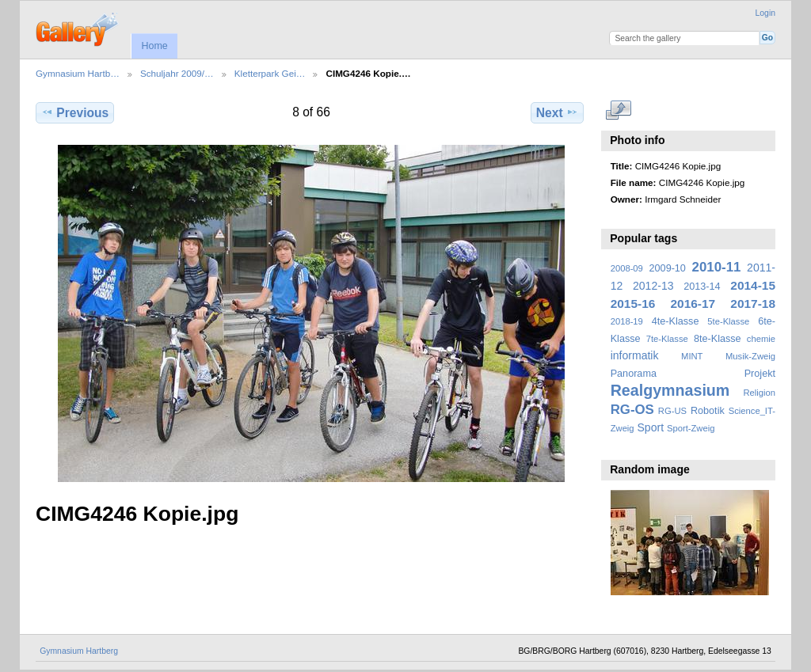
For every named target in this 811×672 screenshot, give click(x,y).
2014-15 (753, 285)
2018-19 (627, 321)
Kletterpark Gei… (270, 73)
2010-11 (717, 267)
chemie (761, 339)
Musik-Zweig (750, 356)
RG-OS (632, 410)
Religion (759, 393)
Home (154, 46)
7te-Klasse (667, 339)
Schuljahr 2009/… (177, 73)
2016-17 (693, 304)
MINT (692, 356)
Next (557, 112)
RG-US (672, 411)
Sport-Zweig (691, 428)
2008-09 (627, 268)
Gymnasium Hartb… (78, 73)
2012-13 (653, 286)
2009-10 (668, 268)
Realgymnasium (670, 390)
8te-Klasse (718, 339)
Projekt (760, 374)
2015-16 (633, 304)
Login (765, 13)
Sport (651, 427)
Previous (75, 112)
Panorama (634, 374)
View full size (619, 111)
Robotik (708, 411)
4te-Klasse (676, 321)
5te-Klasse (728, 321)
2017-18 (753, 304)
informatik (635, 355)
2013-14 (702, 287)
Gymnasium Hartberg (79, 651)
